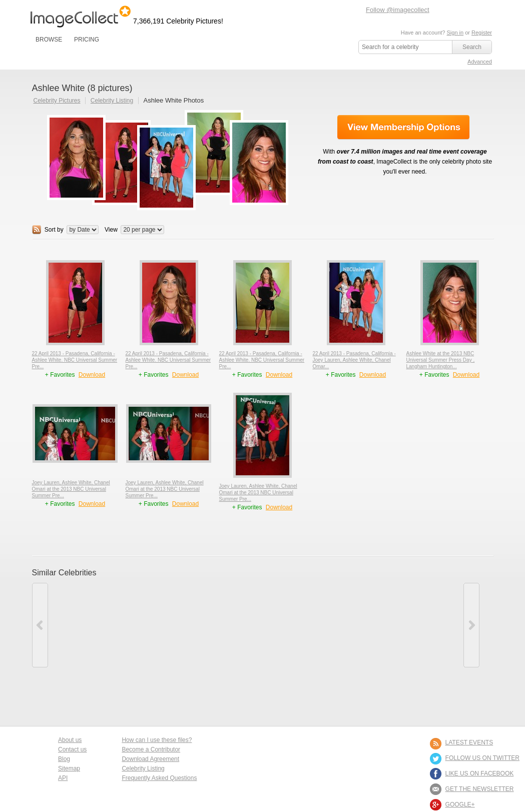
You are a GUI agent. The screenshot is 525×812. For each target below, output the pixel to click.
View (111, 230)
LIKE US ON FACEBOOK (480, 773)
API (63, 778)
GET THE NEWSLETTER (480, 789)
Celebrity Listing (112, 101)
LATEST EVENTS (469, 742)
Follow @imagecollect (398, 10)
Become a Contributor (151, 749)
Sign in (455, 33)
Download (92, 375)
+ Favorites (61, 375)
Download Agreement (150, 759)
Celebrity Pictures (57, 101)
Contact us (72, 749)
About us (70, 740)
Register (482, 33)
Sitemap (69, 768)
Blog (64, 759)
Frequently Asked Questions (159, 778)
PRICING (87, 40)
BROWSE (49, 40)
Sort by (54, 230)
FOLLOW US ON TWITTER (482, 758)
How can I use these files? (157, 740)
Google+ (460, 804)
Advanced (480, 62)
